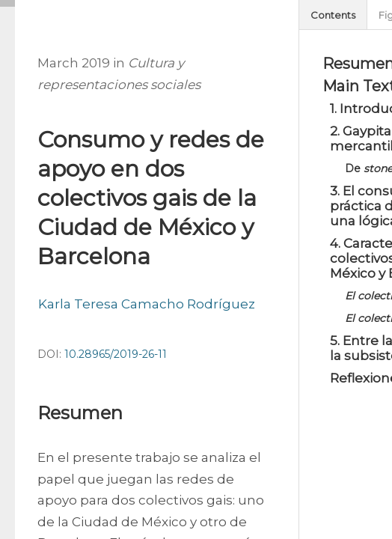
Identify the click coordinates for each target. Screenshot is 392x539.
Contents (333, 15)
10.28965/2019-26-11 (116, 354)
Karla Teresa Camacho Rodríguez (147, 304)
